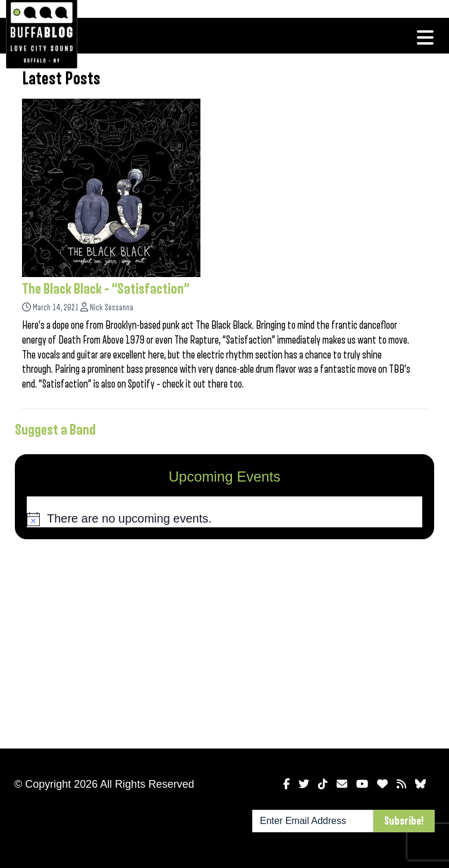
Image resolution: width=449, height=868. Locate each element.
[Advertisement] (224, 641)
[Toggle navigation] (425, 37)
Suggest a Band (55, 430)
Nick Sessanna (112, 308)
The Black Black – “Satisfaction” (106, 289)
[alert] (224, 519)
